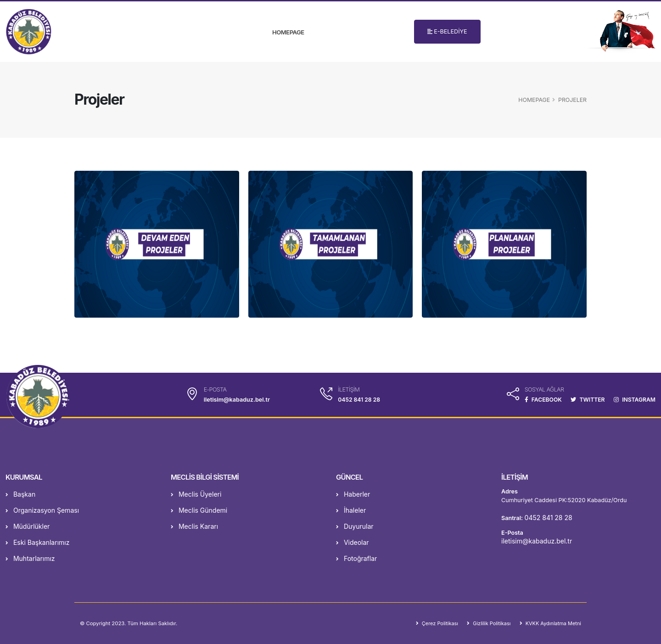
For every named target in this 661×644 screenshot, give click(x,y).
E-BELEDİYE (447, 31)
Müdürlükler (28, 526)
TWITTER (586, 400)
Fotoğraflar (356, 558)
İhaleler (351, 510)
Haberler (353, 494)
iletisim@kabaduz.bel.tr (537, 541)
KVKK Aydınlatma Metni (552, 623)
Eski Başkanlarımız (37, 542)
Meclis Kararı (194, 526)
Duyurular (355, 526)
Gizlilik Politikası (488, 623)
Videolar (353, 542)
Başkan (20, 494)
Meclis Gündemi (199, 510)
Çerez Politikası (435, 623)
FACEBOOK (540, 400)
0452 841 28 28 (358, 400)
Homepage (288, 32)
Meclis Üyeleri (196, 494)
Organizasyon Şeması (42, 510)
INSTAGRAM (634, 400)
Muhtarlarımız (30, 558)
